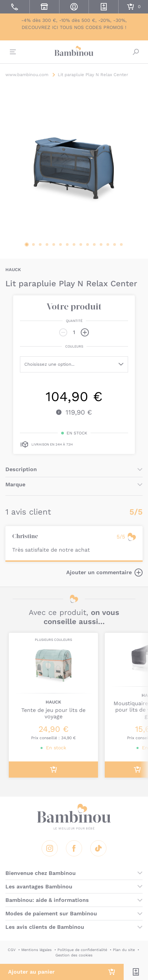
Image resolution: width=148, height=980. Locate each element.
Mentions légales (36, 950)
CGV (12, 950)
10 (88, 244)
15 (121, 244)
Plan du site (124, 950)
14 (115, 244)
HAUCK (13, 270)
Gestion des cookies (74, 955)
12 (101, 244)
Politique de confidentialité (82, 950)
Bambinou (74, 51)
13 (108, 244)
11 (94, 244)
